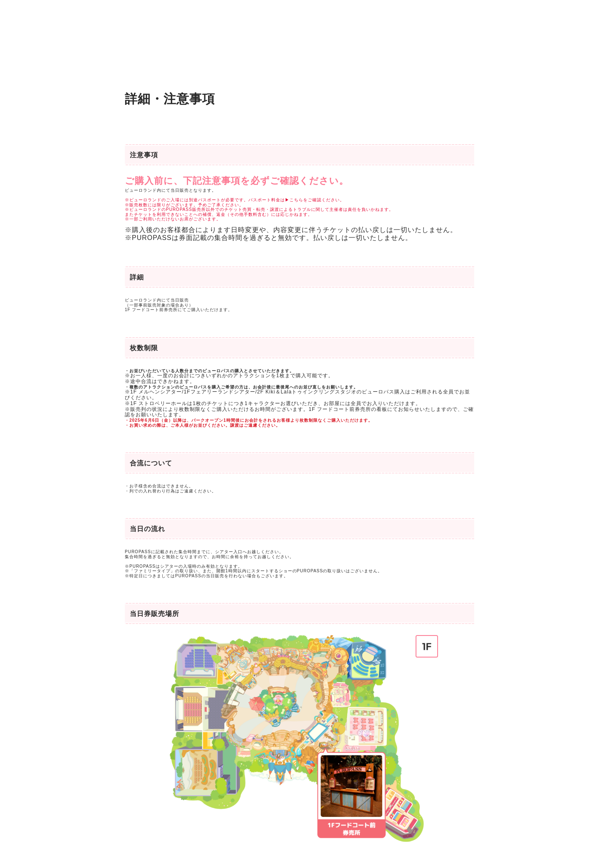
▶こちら (294, 200)
